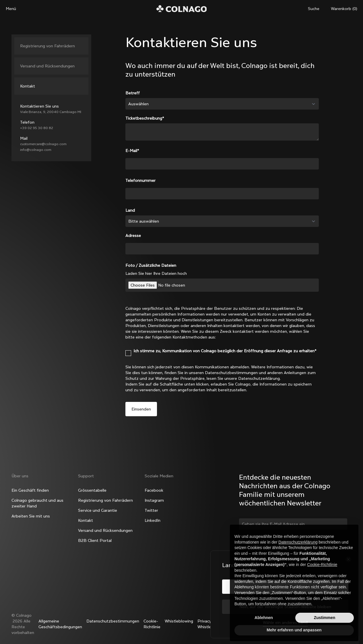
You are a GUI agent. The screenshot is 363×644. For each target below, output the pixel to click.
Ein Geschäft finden (30, 490)
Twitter (151, 510)
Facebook (154, 490)
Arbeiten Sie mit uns (31, 516)
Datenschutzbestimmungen (113, 621)
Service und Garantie (98, 510)
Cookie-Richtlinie (152, 624)
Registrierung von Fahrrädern (47, 46)
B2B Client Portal (95, 540)
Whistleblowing (179, 621)
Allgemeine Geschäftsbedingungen (60, 624)
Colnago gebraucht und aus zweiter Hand (37, 503)
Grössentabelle (92, 490)
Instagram (154, 500)
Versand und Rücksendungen (47, 66)
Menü (11, 9)
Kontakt (28, 86)
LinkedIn (153, 520)
